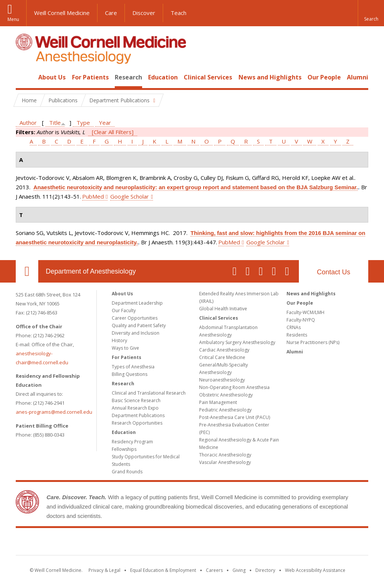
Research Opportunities (137, 423)
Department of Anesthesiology (91, 271)
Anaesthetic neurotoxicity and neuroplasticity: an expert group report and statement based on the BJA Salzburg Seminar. (196, 187)
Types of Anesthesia (133, 367)
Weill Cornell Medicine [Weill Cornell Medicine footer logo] (192, 543)
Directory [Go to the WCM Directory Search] (265, 570)
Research (128, 77)
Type (83, 123)
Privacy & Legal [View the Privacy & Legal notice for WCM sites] (104, 570)
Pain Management (218, 402)
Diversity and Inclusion (136, 333)
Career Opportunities (135, 318)
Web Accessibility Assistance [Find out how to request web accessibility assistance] (315, 570)
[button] (371, 13)
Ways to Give (125, 348)
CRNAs (294, 327)
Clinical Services (208, 77)
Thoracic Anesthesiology (225, 455)
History (119, 340)
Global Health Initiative (223, 309)
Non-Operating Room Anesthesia (234, 387)
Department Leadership (137, 303)
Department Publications (138, 415)
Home (24, 77)
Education (163, 77)
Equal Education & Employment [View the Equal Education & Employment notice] (163, 570)
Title (55, 123)
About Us (52, 77)
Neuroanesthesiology (222, 380)
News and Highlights (270, 77)
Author (28, 123)
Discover (144, 13)
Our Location (27, 271)
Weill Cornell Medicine (62, 13)
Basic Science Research (136, 400)
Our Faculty (124, 310)
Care (111, 13)
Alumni (358, 77)
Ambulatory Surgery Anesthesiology (237, 342)
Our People (324, 77)
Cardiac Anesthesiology (224, 350)
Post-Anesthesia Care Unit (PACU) (235, 417)
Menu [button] (13, 19)
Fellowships (124, 449)
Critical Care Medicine (222, 357)
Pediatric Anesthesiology (225, 410)
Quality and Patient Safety (139, 325)
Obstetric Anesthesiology (226, 395)
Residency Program (132, 442)
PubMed (93, 196)
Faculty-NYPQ (301, 320)
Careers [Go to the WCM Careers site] (214, 570)
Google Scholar (130, 196)
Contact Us (334, 272)
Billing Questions (130, 374)
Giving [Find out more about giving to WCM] (239, 570)
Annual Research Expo (135, 408)
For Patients (90, 77)
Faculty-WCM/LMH (305, 312)
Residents (297, 335)
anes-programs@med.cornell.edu (54, 412)
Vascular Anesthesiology (225, 462)
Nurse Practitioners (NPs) (313, 342)
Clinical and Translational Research (149, 393)
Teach (178, 13)
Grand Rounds (127, 472)
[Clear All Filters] (113, 132)
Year (105, 123)
